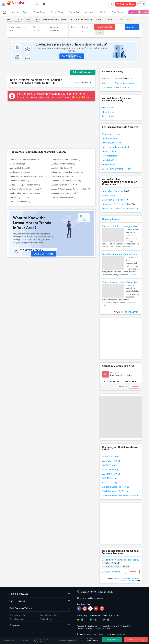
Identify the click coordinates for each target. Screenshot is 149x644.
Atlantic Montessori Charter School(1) (67, 129)
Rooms (26, 13)
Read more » (127, 247)
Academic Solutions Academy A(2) (24, 117)
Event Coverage (17, 620)
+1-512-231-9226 (105, 592)
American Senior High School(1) (65, 150)
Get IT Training (40, 602)
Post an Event (46, 620)
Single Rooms (40, 13)
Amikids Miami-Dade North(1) (64, 155)
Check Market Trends (43, 209)
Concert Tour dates (48, 616)
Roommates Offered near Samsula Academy (128, 580)
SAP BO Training (110, 466)
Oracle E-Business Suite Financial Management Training (121, 496)
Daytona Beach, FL (112, 572)
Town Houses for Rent (112, 143)
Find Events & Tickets (40, 609)
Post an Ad (79, 98)
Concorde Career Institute (115, 200)
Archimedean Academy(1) (20, 138)
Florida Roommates (32, 20)
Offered (116, 563)
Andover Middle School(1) (20, 159)
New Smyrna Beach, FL (126, 84)
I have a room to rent (17, 29)
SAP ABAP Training (111, 461)
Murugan (114, 373)
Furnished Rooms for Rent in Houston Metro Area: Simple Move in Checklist (121, 255)
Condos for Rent (109, 139)
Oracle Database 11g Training (115, 487)
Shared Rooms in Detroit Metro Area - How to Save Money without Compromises (121, 283)
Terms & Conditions (109, 627)
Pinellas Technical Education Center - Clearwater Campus (121, 209)
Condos (104, 13)
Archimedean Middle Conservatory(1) (67, 138)
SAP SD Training (109, 483)
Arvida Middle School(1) (20, 129)
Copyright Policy (103, 629)
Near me (15, 13)
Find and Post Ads (40, 595)
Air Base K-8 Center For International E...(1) (27, 146)
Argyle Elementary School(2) (63, 121)
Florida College (110, 196)
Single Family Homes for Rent (115, 148)
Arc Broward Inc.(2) (17, 121)
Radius (74, 28)
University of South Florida (115, 192)
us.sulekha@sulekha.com (92, 599)
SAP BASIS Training (111, 457)
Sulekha (15, 4)
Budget (86, 28)
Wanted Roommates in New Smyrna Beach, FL (95, 20)
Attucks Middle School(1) (62, 134)
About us (80, 627)
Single (106, 563)
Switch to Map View (83, 73)
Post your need (112, 640)
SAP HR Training (109, 479)
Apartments (90, 13)
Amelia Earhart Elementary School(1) (25, 150)
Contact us (92, 627)
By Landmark (38, 29)
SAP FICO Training (110, 470)
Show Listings (105, 27)
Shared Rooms (58, 13)
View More (123, 387)
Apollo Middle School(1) (62, 125)
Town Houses (118, 13)
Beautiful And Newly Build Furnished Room (122, 560)
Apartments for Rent (112, 135)
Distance (86, 83)
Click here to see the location (116, 88)
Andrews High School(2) (20, 125)
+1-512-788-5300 (88, 592)
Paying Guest (75, 13)
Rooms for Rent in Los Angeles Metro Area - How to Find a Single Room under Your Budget (121, 227)
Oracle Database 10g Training (115, 492)
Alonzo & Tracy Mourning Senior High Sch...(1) (71, 146)
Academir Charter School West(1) (65, 142)
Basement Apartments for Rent (117, 169)
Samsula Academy (54, 29)
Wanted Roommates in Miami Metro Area (59, 20)
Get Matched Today (72, 57)
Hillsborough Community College (118, 205)
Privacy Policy (127, 627)
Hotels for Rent (109, 165)
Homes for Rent (109, 152)
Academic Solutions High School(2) (66, 117)
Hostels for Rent (109, 161)
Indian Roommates (15, 20)
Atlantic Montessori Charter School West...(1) (28, 134)
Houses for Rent (109, 156)
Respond (134, 387)
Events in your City (18, 616)
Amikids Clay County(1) (19, 155)
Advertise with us (85, 629)
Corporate (40, 626)
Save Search (132, 28)
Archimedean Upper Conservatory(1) (25, 142)
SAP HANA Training (111, 474)
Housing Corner (111, 220)
